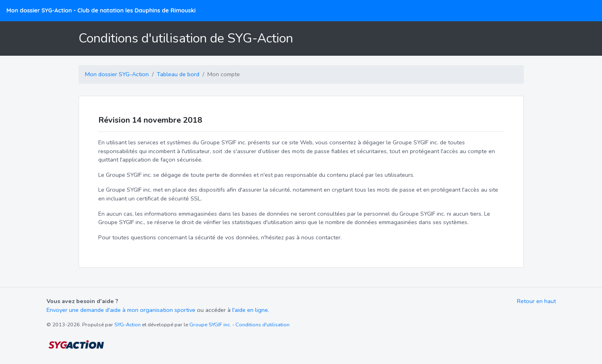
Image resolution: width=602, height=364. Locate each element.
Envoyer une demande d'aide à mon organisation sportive (121, 310)
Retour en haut (536, 301)
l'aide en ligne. (251, 310)
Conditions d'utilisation (262, 325)
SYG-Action (128, 325)
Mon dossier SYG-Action (101, 10)
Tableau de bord (178, 74)
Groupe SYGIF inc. (210, 325)
